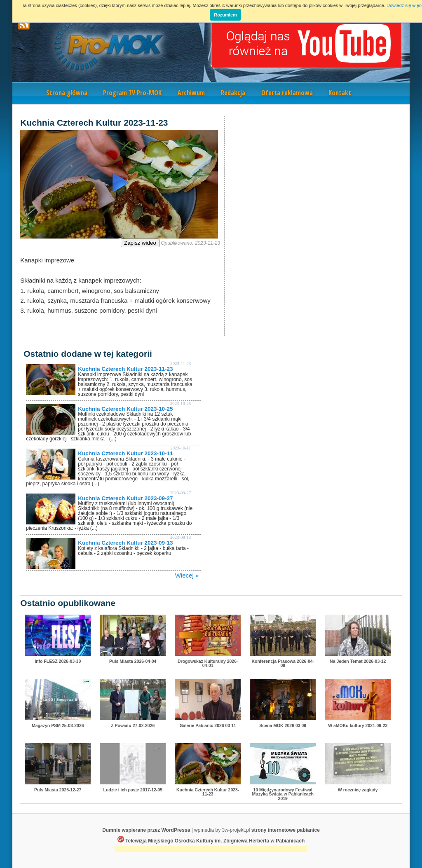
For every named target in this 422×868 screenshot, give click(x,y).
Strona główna (67, 93)
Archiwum (191, 93)
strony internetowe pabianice (286, 830)
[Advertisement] (211, 850)
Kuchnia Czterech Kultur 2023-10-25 (125, 409)
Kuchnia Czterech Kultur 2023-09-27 (125, 498)
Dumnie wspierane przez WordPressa (146, 830)
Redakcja (233, 93)
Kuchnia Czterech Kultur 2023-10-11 (125, 453)
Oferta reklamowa (287, 93)
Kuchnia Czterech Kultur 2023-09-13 (125, 543)
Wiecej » (187, 575)
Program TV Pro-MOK (132, 93)
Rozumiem (225, 15)
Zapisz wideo (140, 243)
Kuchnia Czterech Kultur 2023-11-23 (125, 369)
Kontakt (340, 93)
